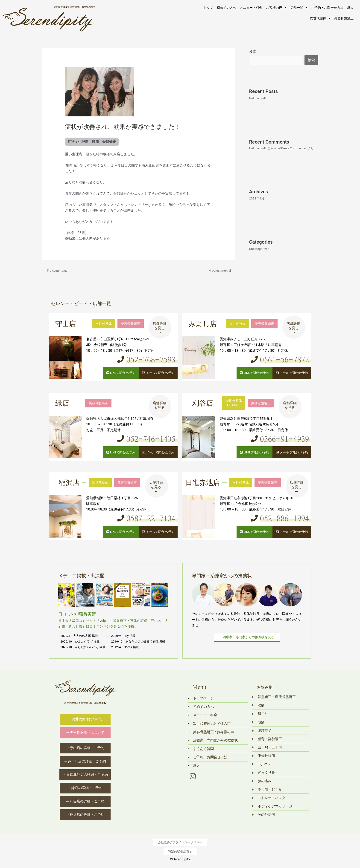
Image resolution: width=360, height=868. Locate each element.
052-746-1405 (147, 439)
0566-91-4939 (280, 439)
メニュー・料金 (251, 8)
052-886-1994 (280, 518)
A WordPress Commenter (292, 149)
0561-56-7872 (280, 360)
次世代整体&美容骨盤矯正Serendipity (74, 7)
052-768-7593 (147, 360)
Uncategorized (260, 255)
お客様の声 (276, 8)
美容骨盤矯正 (344, 18)
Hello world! (258, 98)
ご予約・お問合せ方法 (327, 8)
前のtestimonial (57, 271)
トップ (208, 8)
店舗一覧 (299, 8)
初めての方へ (226, 8)
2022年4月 (258, 205)
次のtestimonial (221, 271)
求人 (350, 8)
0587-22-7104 (147, 518)
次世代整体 (320, 18)
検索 (253, 52)
